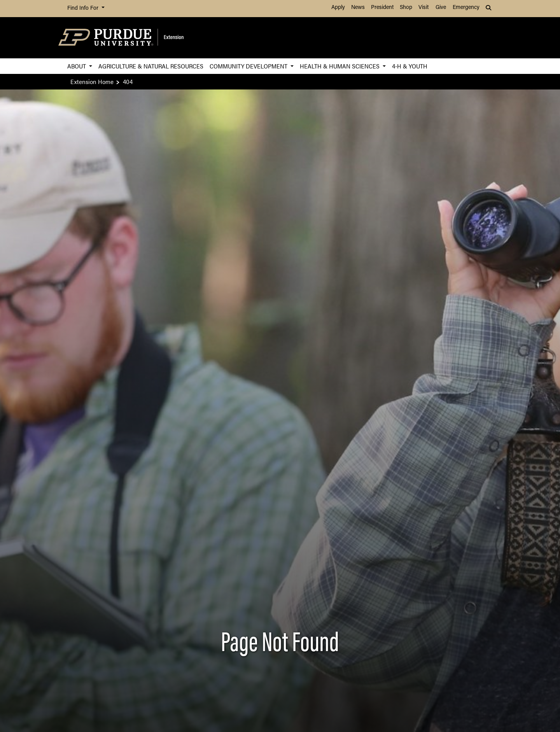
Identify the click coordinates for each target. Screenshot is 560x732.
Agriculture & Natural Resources (151, 66)
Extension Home (92, 81)
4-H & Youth (410, 66)
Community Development (249, 66)
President (382, 8)
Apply (338, 8)
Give (441, 8)
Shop (406, 8)
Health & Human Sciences (340, 66)
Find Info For (84, 8)
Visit (423, 8)
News (358, 8)
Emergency (466, 8)
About (77, 66)
